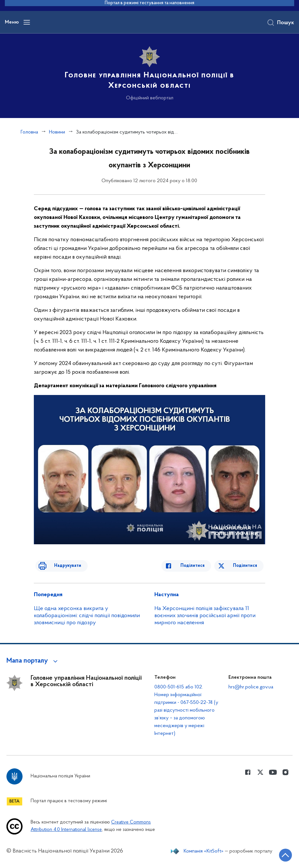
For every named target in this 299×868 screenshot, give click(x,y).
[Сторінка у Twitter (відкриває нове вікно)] (260, 772)
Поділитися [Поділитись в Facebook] (200, 566)
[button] (33, 661)
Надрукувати (60, 566)
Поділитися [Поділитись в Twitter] (247, 566)
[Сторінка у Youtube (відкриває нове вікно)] (273, 772)
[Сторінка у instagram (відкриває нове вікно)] (285, 772)
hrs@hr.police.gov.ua (251, 687)
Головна (29, 132)
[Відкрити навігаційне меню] (27, 22)
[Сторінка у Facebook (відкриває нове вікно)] (248, 772)
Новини (57, 132)
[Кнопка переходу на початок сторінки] (275, 853)
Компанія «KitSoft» (204, 851)
